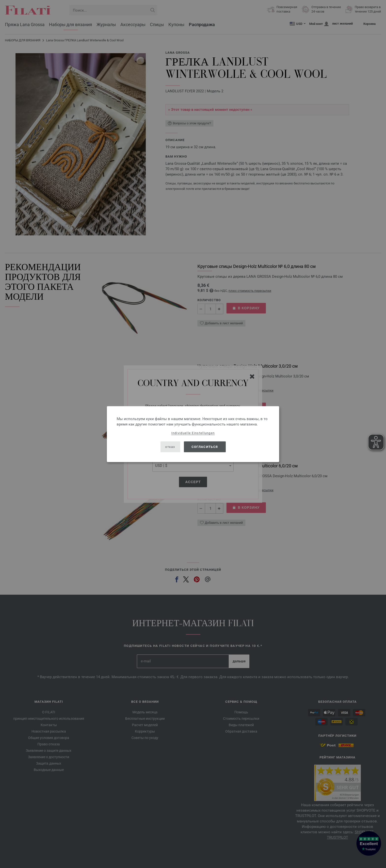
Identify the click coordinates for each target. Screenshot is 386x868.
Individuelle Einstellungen (193, 433)
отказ (170, 447)
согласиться (205, 447)
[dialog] (193, 434)
